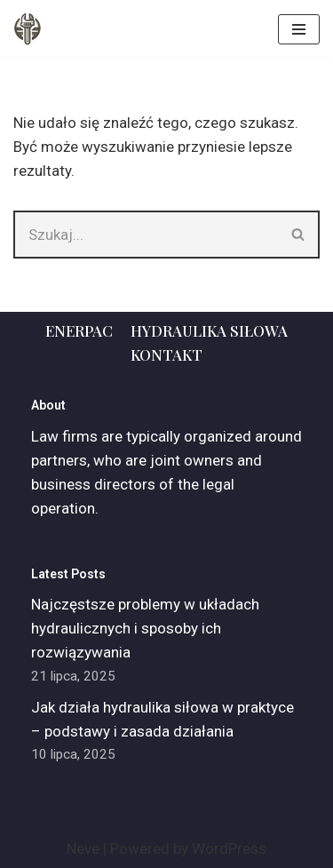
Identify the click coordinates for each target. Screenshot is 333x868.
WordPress (229, 848)
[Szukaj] (146, 235)
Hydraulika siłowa (209, 330)
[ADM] (28, 29)
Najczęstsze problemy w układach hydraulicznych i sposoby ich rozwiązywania (145, 628)
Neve (83, 848)
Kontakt (166, 354)
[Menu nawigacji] (299, 29)
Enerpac (79, 330)
